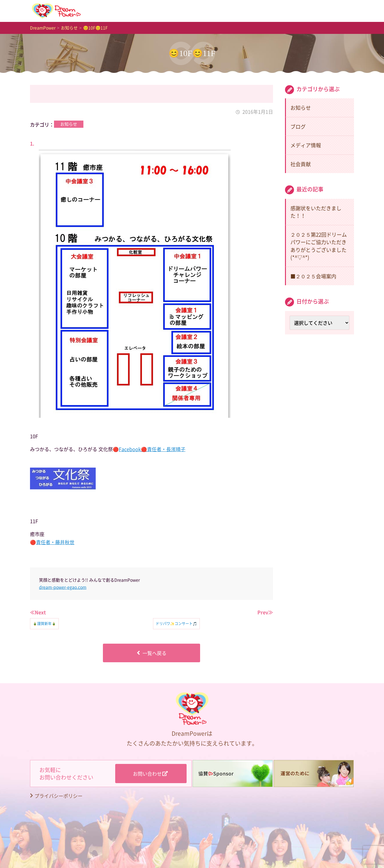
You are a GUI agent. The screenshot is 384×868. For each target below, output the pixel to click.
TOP (104, 11)
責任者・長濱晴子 (166, 449)
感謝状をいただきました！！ (316, 212)
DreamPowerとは (214, 11)
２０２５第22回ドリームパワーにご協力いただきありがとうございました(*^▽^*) (319, 246)
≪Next (38, 612)
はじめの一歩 (280, 11)
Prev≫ (265, 612)
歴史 (333, 11)
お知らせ (151, 11)
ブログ (298, 126)
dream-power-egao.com (63, 587)
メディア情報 (306, 145)
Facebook (130, 449)
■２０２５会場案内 (313, 276)
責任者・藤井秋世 (55, 542)
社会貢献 (301, 164)
